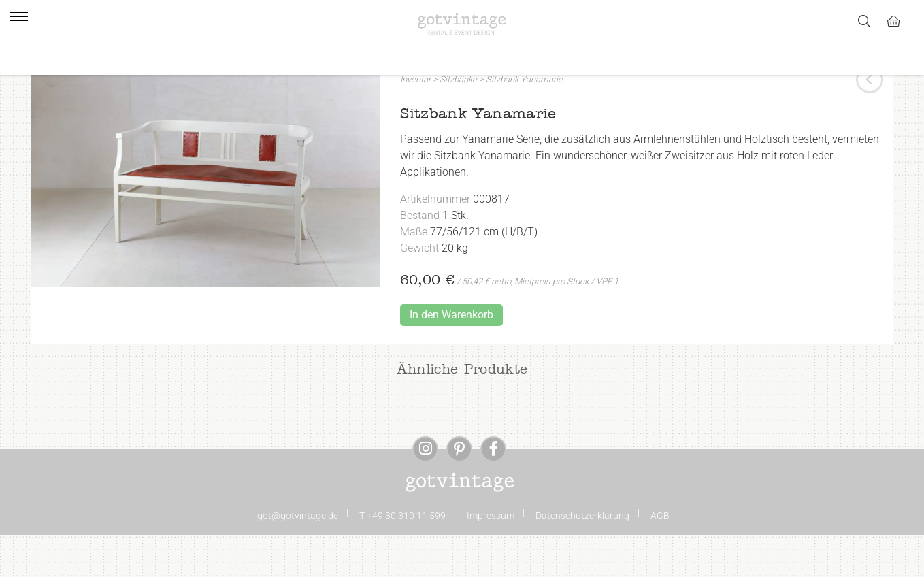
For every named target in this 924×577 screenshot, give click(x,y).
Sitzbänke (458, 121)
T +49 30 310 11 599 (402, 558)
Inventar (415, 121)
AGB (660, 558)
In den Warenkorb (451, 357)
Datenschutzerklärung (582, 558)
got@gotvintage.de (298, 558)
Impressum (491, 558)
